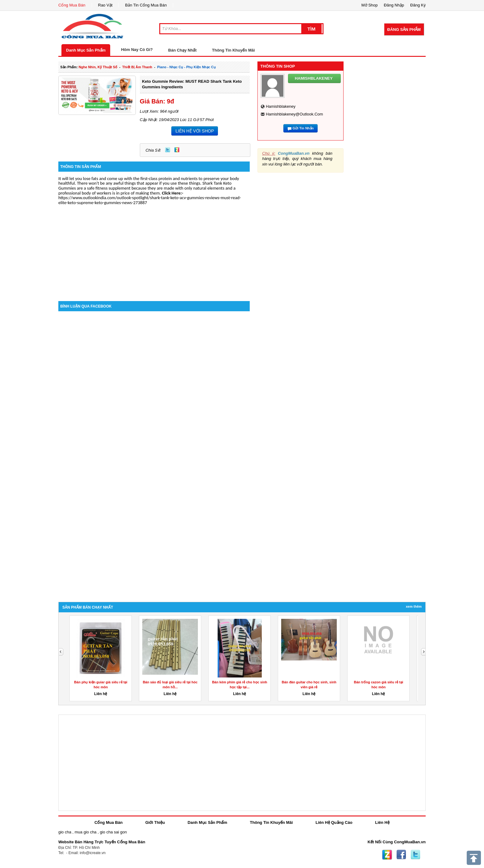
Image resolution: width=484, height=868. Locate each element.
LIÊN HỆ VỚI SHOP (195, 131)
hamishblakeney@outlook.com (294, 114)
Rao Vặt (105, 5)
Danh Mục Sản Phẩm (86, 50)
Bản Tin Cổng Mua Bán (146, 5)
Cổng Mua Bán (72, 5)
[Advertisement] (154, 249)
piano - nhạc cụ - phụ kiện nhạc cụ (186, 67)
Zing (177, 150)
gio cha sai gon (113, 832)
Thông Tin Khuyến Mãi (234, 50)
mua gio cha (86, 832)
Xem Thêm (414, 606)
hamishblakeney (281, 106)
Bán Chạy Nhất (182, 50)
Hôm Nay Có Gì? (137, 50)
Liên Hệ (382, 822)
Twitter (168, 150)
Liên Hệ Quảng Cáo (334, 822)
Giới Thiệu (155, 822)
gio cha (65, 832)
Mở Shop (370, 5)
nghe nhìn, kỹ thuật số (98, 67)
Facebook (401, 855)
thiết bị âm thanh (137, 67)
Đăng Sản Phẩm (404, 29)
